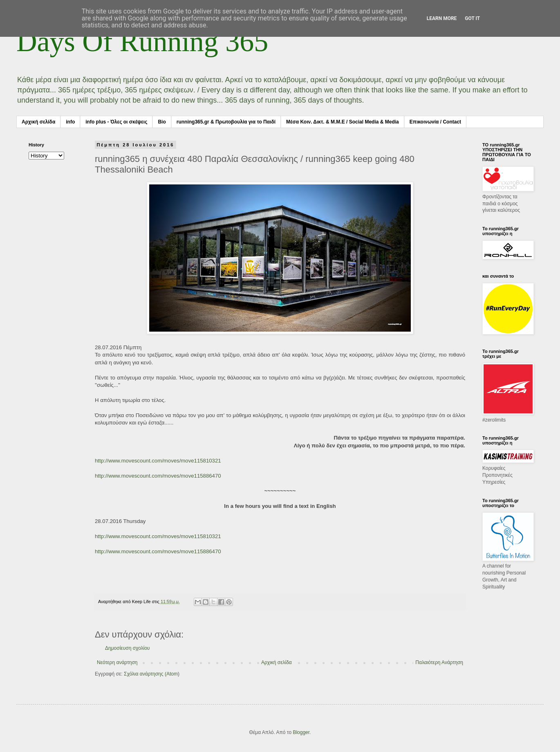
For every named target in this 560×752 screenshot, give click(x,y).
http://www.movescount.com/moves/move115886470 (158, 476)
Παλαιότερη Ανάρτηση (439, 662)
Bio (162, 122)
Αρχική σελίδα (38, 122)
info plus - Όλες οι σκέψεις (116, 122)
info (70, 122)
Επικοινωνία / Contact (435, 122)
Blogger (301, 732)
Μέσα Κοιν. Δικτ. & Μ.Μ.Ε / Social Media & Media (343, 122)
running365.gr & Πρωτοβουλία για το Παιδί (226, 122)
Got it (472, 18)
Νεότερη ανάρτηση (117, 662)
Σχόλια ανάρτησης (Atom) (152, 674)
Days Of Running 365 (142, 42)
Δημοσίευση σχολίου (127, 648)
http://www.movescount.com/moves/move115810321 (158, 461)
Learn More (442, 18)
